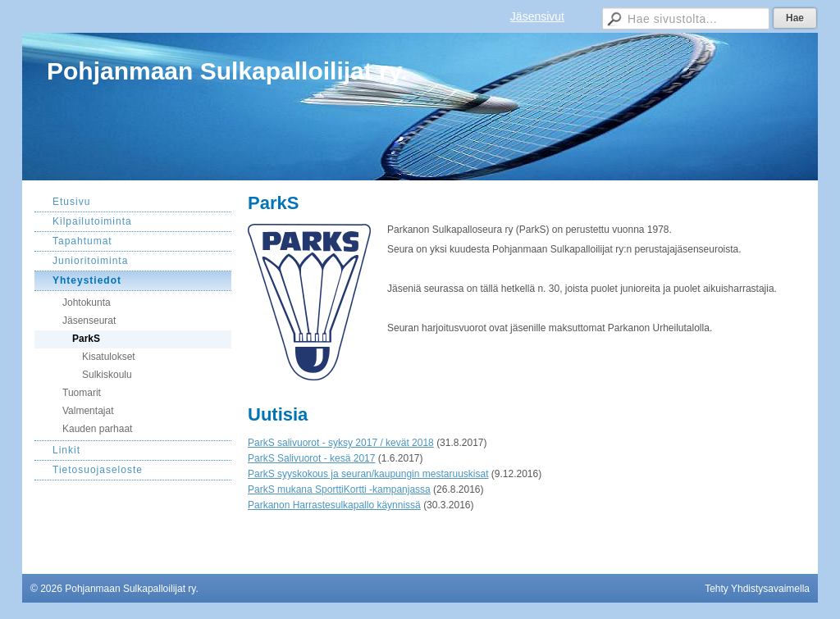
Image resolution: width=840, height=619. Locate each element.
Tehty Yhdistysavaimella (757, 589)
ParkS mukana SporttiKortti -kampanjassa (339, 489)
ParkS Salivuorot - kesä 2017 (311, 458)
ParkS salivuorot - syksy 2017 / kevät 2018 (341, 443)
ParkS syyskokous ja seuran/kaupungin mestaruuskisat (368, 474)
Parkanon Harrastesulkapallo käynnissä (334, 505)
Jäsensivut (537, 16)
